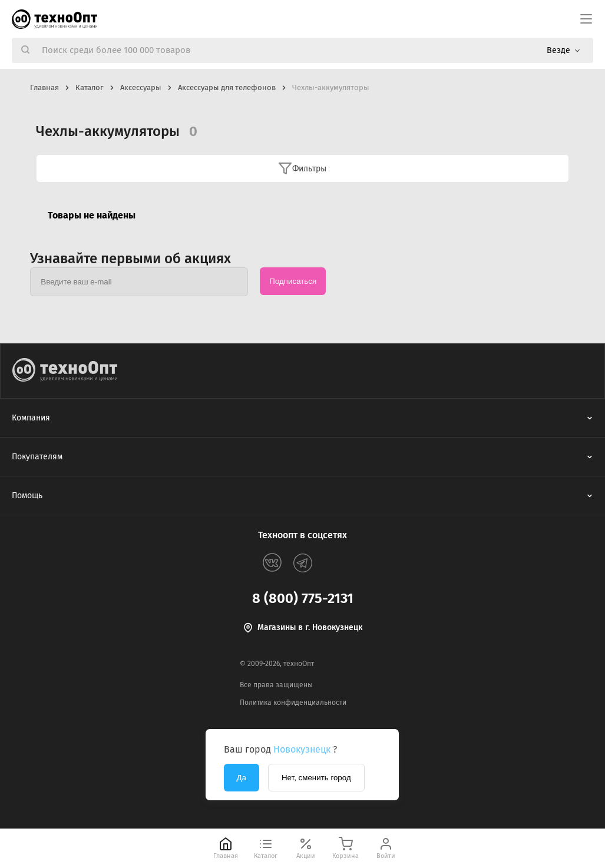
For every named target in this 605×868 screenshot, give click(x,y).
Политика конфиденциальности (293, 703)
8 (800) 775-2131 (303, 598)
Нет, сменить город (316, 778)
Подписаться (293, 281)
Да (242, 778)
